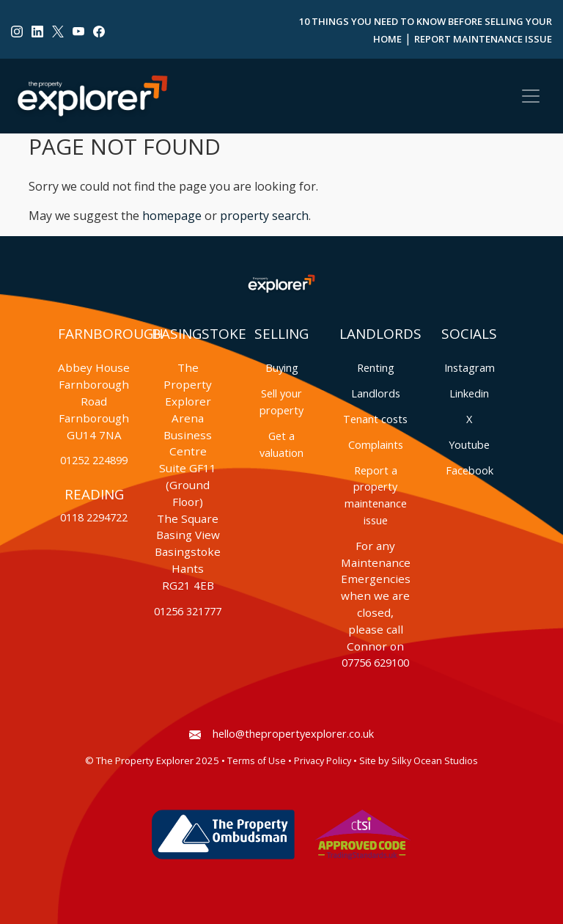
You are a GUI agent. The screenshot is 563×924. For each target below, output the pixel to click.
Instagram (470, 368)
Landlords (376, 393)
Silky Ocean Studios (435, 761)
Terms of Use (257, 761)
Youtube (469, 445)
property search (264, 216)
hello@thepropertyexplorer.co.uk (281, 734)
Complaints (376, 445)
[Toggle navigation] (531, 96)
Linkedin (469, 393)
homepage (172, 216)
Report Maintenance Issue (483, 39)
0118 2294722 (94, 517)
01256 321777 (188, 611)
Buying (282, 368)
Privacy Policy (323, 761)
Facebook (470, 470)
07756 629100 (375, 663)
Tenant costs (375, 419)
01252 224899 (94, 460)
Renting (376, 368)
